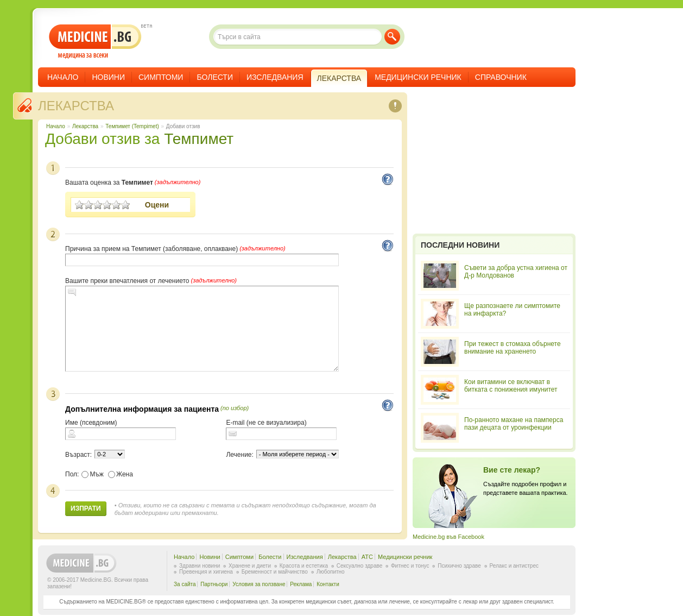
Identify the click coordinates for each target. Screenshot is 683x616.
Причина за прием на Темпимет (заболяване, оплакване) (151, 249)
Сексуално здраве (360, 566)
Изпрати (86, 508)
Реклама (301, 584)
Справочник (501, 77)
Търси (392, 37)
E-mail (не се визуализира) (266, 423)
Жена (121, 474)
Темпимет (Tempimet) (132, 126)
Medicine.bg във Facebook (448, 537)
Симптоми (161, 77)
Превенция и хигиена (206, 572)
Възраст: (78, 455)
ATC (367, 557)
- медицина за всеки (95, 42)
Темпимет (199, 139)
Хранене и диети (250, 566)
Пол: (72, 474)
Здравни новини (200, 566)
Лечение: (239, 455)
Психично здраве (459, 566)
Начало (63, 77)
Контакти (328, 584)
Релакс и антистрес (514, 566)
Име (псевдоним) (91, 423)
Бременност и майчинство (275, 572)
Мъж (93, 474)
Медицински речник (418, 77)
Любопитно (331, 572)
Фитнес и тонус (410, 566)
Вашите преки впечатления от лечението (127, 281)
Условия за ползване (259, 584)
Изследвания (275, 77)
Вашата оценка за (109, 183)
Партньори (214, 584)
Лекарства (76, 106)
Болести (215, 77)
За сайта (185, 584)
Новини (108, 77)
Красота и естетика (304, 566)
